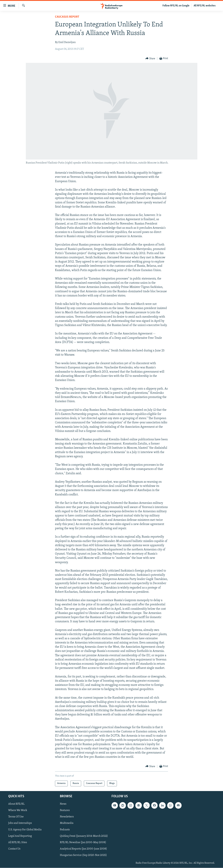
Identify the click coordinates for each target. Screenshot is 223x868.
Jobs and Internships (20, 823)
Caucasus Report (67, 17)
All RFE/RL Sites (18, 842)
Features (65, 811)
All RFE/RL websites (205, 6)
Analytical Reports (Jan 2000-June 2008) (83, 849)
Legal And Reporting (20, 836)
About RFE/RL (16, 804)
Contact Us (14, 849)
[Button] (150, 59)
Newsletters (67, 817)
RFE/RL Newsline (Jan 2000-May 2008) (83, 842)
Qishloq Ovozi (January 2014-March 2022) (84, 836)
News (63, 804)
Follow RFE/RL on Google (176, 6)
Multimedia (67, 823)
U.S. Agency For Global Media (25, 830)
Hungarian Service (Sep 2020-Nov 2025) (83, 855)
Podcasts (65, 830)
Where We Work (18, 811)
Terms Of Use (16, 817)
